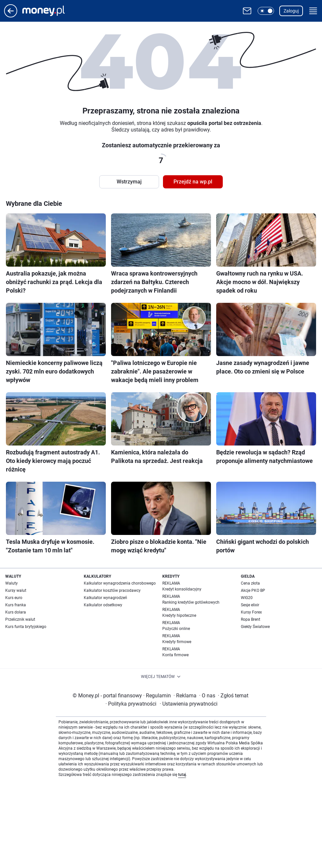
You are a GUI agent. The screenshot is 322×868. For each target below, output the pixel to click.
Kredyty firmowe (177, 642)
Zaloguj (291, 11)
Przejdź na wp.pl (193, 182)
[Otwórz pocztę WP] (247, 11)
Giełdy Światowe (255, 627)
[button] (266, 11)
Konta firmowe (175, 655)
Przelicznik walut (20, 619)
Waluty (11, 583)
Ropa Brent (251, 619)
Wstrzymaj (129, 182)
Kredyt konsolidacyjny (182, 589)
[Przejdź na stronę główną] (11, 16)
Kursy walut (16, 591)
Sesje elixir (250, 605)
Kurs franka (16, 605)
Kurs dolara (16, 612)
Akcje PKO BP (253, 591)
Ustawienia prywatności (189, 704)
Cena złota (250, 583)
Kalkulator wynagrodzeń (105, 598)
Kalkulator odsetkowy (103, 605)
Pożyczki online (176, 629)
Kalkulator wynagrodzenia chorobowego (120, 583)
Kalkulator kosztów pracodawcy (112, 591)
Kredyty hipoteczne (179, 615)
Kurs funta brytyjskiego (26, 627)
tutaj (182, 775)
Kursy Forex (251, 612)
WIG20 (247, 598)
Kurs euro (14, 598)
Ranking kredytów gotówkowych (191, 602)
